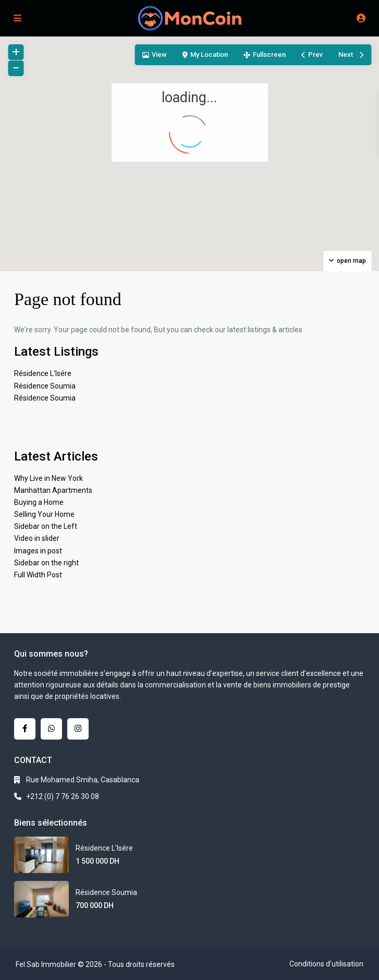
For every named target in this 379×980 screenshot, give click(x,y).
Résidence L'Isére (43, 373)
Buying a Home (39, 502)
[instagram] (78, 729)
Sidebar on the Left (46, 526)
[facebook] (25, 729)
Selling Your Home (44, 514)
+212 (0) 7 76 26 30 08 (63, 796)
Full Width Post (38, 575)
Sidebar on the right (46, 563)
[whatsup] (51, 729)
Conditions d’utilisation (326, 964)
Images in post (38, 551)
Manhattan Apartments (53, 490)
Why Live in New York (48, 478)
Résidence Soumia (45, 386)
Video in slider (37, 538)
